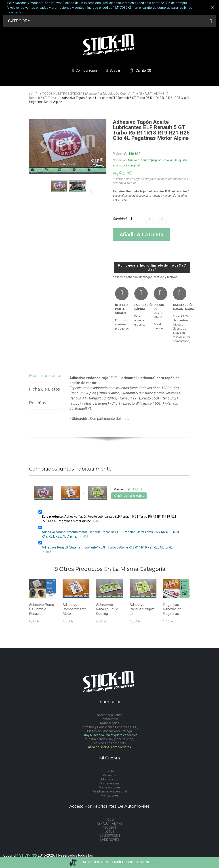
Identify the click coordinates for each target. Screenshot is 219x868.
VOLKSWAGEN (110, 836)
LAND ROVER (110, 840)
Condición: (120, 160)
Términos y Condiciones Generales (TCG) (110, 727)
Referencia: (120, 154)
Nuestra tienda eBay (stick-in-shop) (109, 739)
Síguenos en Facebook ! (109, 743)
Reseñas (38, 403)
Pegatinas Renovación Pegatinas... (172, 609)
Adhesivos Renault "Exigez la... (142, 609)
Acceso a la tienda (110, 715)
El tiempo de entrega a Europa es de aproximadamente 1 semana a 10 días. (151, 181)
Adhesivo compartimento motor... (75, 609)
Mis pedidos (110, 779)
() (143, 71)
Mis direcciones (110, 787)
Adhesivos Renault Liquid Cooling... (107, 609)
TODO (109, 820)
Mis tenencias (110, 783)
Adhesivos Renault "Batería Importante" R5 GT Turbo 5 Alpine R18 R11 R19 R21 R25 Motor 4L (107, 547)
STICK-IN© (28, 855)
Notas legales (110, 723)
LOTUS (109, 832)
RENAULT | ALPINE (109, 824)
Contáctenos (110, 719)
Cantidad (120, 219)
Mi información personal (110, 791)
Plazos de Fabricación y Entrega (109, 731)
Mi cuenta (109, 775)
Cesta (110, 771)
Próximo (89, 191)
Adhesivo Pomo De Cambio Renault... (42, 609)
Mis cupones (110, 795)
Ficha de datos (44, 389)
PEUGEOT (109, 828)
